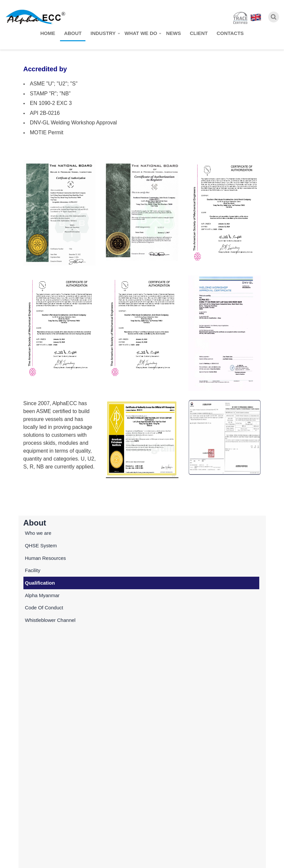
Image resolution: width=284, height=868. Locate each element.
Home (48, 33)
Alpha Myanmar (42, 595)
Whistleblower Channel (50, 620)
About (73, 33)
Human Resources (46, 558)
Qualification (40, 583)
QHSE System (41, 546)
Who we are (38, 533)
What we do (141, 33)
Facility (33, 570)
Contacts (230, 33)
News (173, 33)
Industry (103, 33)
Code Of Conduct (44, 608)
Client (199, 33)
